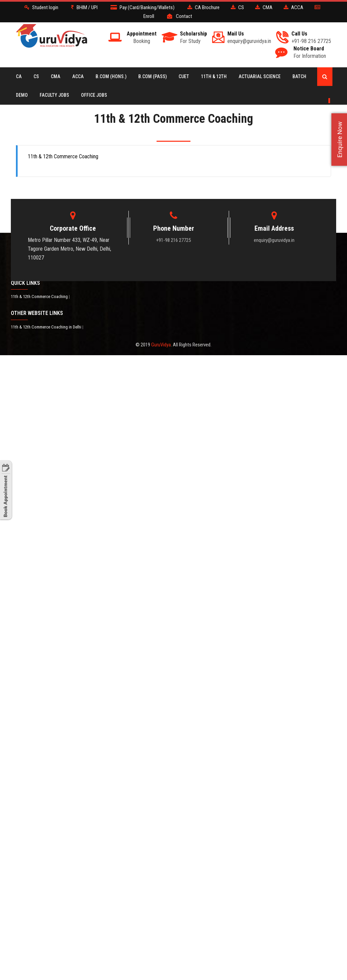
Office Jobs (94, 95)
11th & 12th (214, 76)
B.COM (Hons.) (111, 76)
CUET (184, 76)
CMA (56, 76)
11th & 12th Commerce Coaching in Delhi (47, 327)
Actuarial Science (260, 76)
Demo (22, 95)
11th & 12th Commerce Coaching (40, 297)
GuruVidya (161, 345)
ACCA (78, 76)
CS (36, 76)
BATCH (299, 76)
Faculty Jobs (54, 95)
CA (19, 76)
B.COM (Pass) (152, 76)
